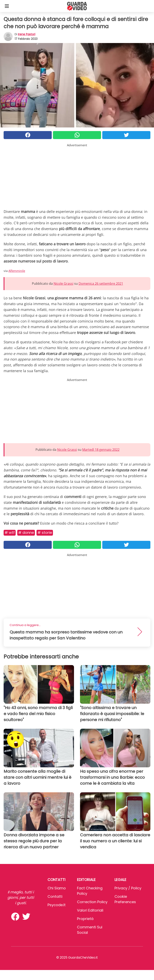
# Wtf (10, 533)
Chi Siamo (57, 888)
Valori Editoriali (90, 910)
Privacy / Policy (128, 888)
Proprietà (85, 919)
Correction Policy (92, 902)
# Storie (45, 533)
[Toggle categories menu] (7, 6)
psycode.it (57, 905)
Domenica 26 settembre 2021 (101, 284)
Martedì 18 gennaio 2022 (101, 450)
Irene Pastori (27, 34)
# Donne (26, 533)
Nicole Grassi (63, 284)
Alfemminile (17, 271)
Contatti (55, 896)
